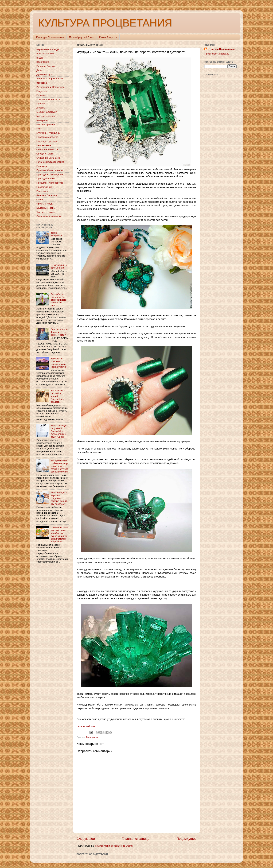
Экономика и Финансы (49, 216)
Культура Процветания (50, 37)
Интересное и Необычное (50, 87)
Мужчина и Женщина (48, 133)
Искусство (42, 91)
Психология (43, 191)
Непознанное (44, 145)
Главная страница (136, 839)
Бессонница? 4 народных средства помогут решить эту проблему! (59, 498)
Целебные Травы (46, 208)
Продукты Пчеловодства (50, 183)
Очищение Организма (48, 158)
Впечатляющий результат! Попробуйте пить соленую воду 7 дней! (59, 431)
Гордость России (46, 66)
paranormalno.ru (86, 726)
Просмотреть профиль (217, 54)
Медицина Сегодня (47, 112)
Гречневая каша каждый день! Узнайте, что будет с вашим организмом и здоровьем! (59, 534)
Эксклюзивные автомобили (59, 266)
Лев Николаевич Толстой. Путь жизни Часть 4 (60, 332)
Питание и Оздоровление (50, 162)
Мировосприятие (46, 124)
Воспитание (43, 62)
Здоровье (42, 83)
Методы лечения (46, 116)
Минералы (92, 737)
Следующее (86, 839)
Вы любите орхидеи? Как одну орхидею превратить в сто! (58, 300)
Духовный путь (44, 74)
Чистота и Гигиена (46, 212)
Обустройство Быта (47, 150)
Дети (39, 70)
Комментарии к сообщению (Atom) (114, 846)
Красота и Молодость (48, 99)
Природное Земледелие (50, 174)
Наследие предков (46, 141)
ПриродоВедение (46, 179)
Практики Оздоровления (50, 170)
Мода (39, 129)
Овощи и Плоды (45, 154)
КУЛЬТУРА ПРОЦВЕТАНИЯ (105, 23)
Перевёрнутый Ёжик (81, 37)
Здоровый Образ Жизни (50, 79)
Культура (41, 104)
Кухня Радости (108, 37)
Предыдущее (186, 839)
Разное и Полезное (47, 195)
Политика (42, 166)
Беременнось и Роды (48, 49)
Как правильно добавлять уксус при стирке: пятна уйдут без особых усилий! (60, 466)
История (41, 95)
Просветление (44, 187)
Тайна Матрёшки (56, 234)
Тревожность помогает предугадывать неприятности (59, 363)
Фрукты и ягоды (45, 204)
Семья (40, 199)
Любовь (41, 108)
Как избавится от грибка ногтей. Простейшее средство (58, 396)
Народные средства (47, 137)
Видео (40, 58)
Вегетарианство (45, 54)
